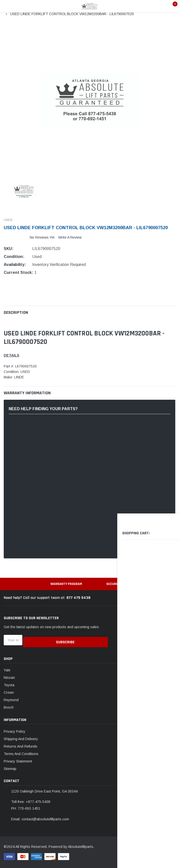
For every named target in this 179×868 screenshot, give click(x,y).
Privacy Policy (15, 729)
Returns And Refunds (21, 744)
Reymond (11, 698)
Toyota (9, 683)
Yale (7, 668)
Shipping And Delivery (21, 737)
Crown (9, 691)
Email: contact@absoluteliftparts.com (40, 817)
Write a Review (70, 237)
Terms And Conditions (21, 752)
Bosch (9, 706)
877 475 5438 (78, 598)
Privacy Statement (18, 759)
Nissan (9, 676)
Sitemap (10, 767)
